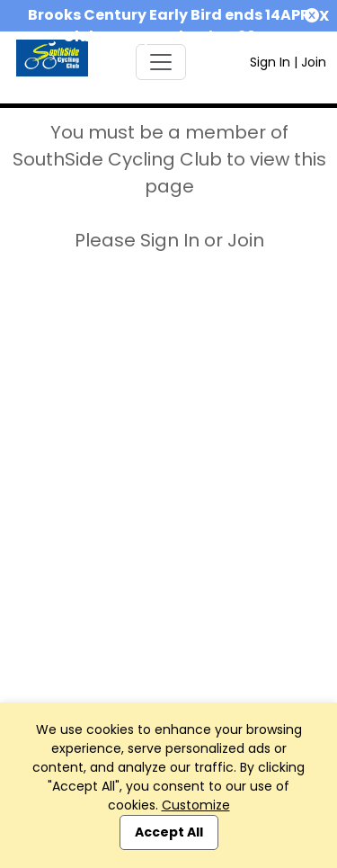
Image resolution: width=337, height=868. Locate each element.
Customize (196, 805)
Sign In (270, 62)
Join (314, 62)
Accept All (169, 832)
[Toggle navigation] (161, 62)
